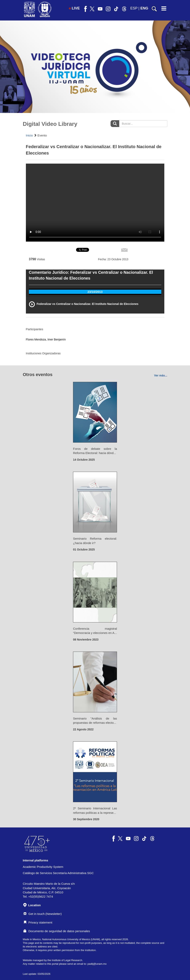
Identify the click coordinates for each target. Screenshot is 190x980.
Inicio (29, 135)
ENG (144, 8)
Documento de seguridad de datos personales (57, 931)
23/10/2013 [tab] (95, 292)
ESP (134, 8)
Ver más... (161, 375)
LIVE (74, 8)
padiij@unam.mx (97, 964)
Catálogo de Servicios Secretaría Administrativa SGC (58, 873)
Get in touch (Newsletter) (43, 914)
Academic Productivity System (43, 867)
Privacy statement (38, 922)
